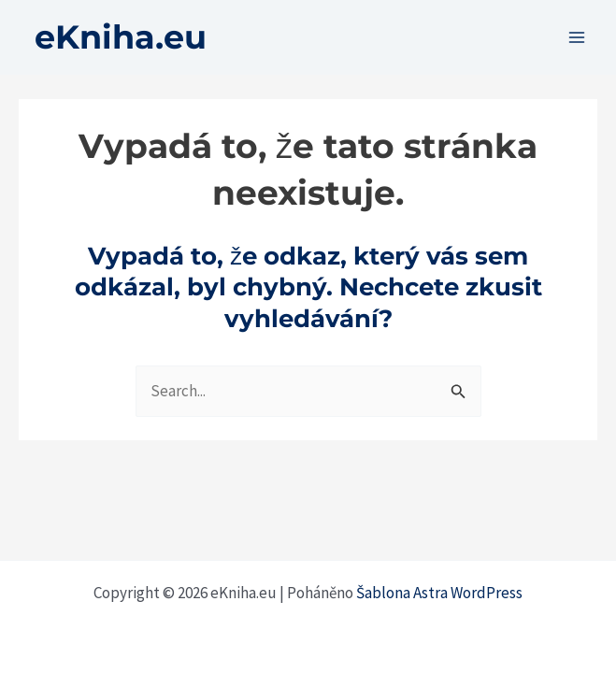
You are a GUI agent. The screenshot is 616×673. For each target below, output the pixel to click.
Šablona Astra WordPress (439, 593)
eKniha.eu (121, 37)
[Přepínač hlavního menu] (577, 37)
